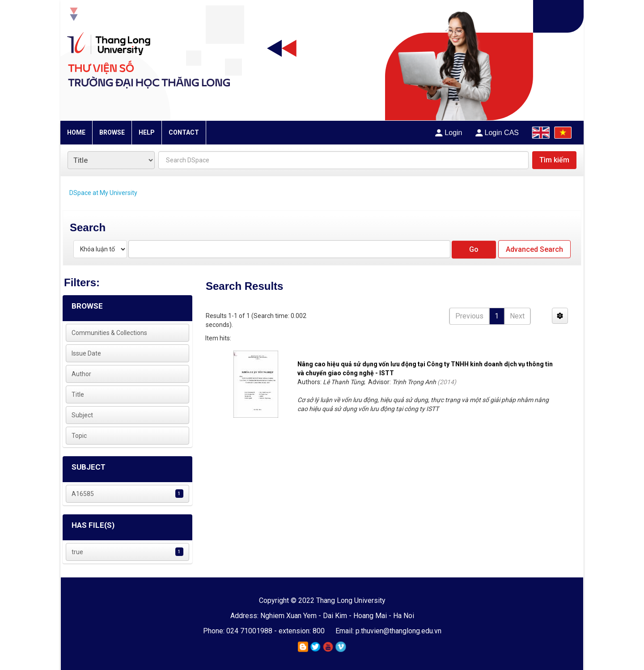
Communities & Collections (109, 333)
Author (81, 374)
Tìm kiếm (554, 160)
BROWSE (112, 132)
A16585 (83, 494)
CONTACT (184, 132)
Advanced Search (534, 249)
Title (78, 394)
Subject (82, 415)
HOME (76, 132)
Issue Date (86, 353)
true (77, 552)
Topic (79, 436)
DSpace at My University (103, 193)
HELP (147, 132)
